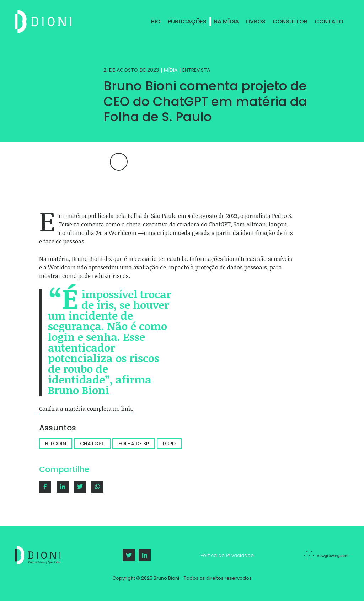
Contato (329, 22)
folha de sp (134, 444)
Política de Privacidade (227, 555)
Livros (256, 22)
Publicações (187, 22)
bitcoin (56, 444)
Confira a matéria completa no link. (86, 409)
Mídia (171, 70)
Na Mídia (226, 22)
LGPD (169, 444)
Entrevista (196, 70)
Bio (156, 22)
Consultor (290, 22)
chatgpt (92, 444)
